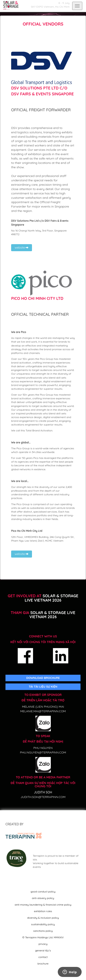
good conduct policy (43, 892)
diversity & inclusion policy (43, 918)
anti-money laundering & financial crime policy (43, 905)
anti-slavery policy (43, 898)
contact (43, 957)
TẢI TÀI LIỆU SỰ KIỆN (43, 687)
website (22, 247)
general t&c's (43, 950)
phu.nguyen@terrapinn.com (43, 752)
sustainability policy (43, 924)
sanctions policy (43, 931)
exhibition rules (43, 911)
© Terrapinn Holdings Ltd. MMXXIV (43, 937)
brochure (43, 964)
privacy (43, 944)
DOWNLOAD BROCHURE (43, 678)
